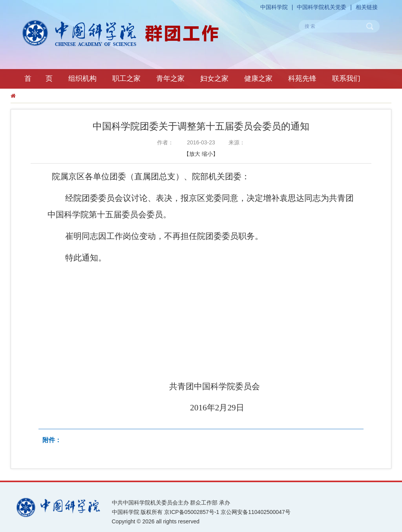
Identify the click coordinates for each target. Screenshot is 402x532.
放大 (195, 154)
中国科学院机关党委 (322, 7)
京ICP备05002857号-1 (192, 512)
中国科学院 (274, 7)
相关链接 (367, 7)
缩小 (207, 154)
